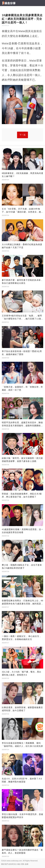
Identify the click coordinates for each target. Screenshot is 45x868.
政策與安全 (13, 864)
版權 (27, 864)
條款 (19, 864)
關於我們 (5, 864)
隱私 (23, 864)
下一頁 (22, 135)
